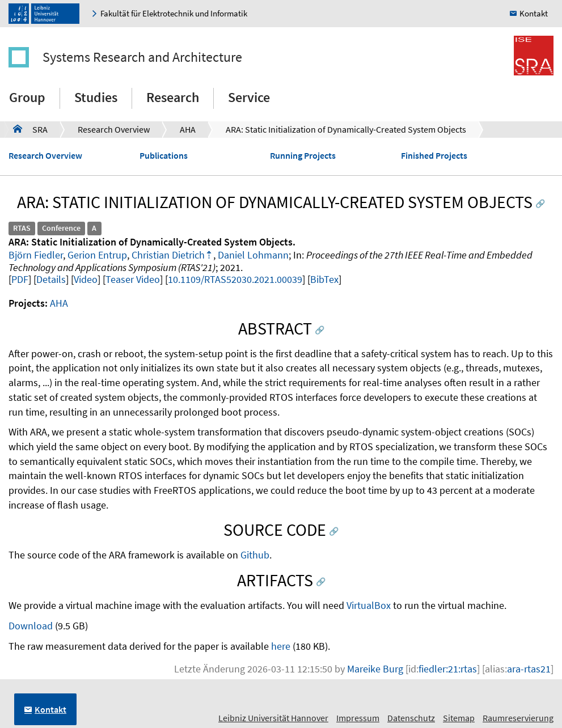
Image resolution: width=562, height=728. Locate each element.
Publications (164, 155)
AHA (188, 129)
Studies (96, 97)
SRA (30, 129)
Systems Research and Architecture (142, 57)
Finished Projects (434, 155)
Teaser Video (133, 279)
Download (31, 626)
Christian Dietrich (168, 255)
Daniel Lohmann (253, 255)
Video (86, 279)
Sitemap (459, 718)
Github (255, 555)
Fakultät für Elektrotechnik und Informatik (174, 13)
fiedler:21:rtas (448, 669)
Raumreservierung (518, 718)
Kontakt (534, 13)
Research (173, 97)
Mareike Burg (375, 669)
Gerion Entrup (97, 255)
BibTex (324, 279)
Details (51, 279)
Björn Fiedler (36, 255)
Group (27, 97)
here (281, 646)
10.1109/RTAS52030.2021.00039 (235, 279)
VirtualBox (369, 605)
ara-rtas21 (529, 669)
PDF (20, 279)
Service (249, 97)
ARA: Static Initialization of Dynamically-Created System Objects (346, 129)
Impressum (358, 718)
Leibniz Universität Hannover (273, 718)
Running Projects (303, 155)
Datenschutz (411, 718)
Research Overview (114, 129)
